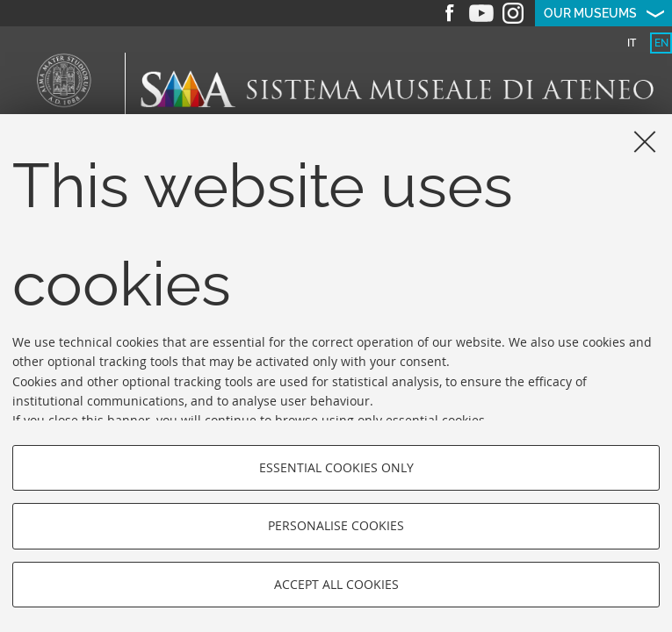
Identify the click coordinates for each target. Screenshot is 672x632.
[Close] (645, 141)
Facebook (450, 13)
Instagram (513, 13)
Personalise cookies (336, 525)
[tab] (631, 43)
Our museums (590, 13)
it (632, 43)
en (661, 43)
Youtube (481, 13)
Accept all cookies (336, 584)
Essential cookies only (336, 467)
